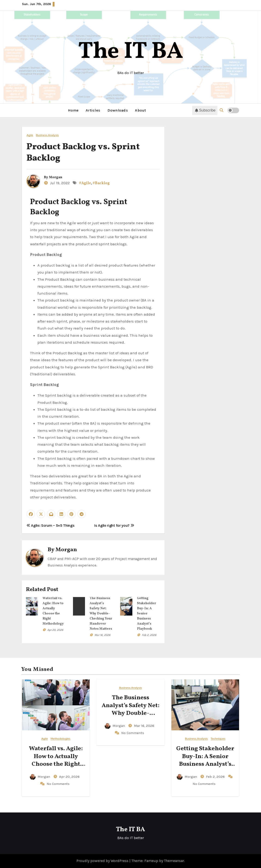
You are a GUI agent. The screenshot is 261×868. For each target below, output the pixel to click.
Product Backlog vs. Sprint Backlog (83, 152)
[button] (222, 110)
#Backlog (101, 183)
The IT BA (131, 52)
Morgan (56, 177)
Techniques (218, 739)
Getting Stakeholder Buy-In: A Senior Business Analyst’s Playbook (147, 613)
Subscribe (205, 110)
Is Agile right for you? (114, 525)
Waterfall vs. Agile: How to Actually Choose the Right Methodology (56, 760)
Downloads (118, 110)
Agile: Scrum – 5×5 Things (50, 525)
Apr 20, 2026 (55, 630)
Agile (30, 135)
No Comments (58, 784)
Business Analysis (47, 135)
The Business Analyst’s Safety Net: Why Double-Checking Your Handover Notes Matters (101, 613)
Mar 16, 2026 (102, 635)
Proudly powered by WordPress (103, 861)
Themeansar (174, 861)
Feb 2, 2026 (149, 635)
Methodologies (60, 739)
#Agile (85, 183)
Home (73, 110)
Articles (93, 110)
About (141, 110)
